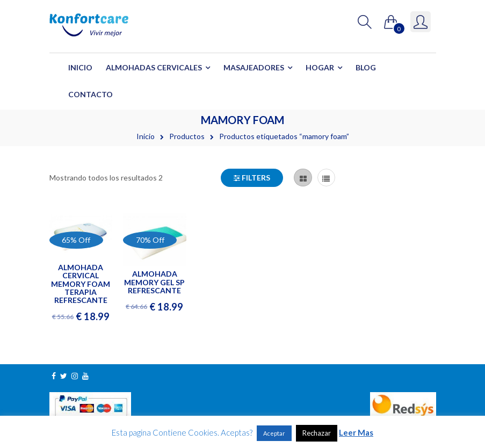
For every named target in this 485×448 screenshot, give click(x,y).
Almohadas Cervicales (154, 67)
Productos (187, 136)
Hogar (320, 67)
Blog (366, 67)
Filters (252, 178)
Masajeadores (254, 67)
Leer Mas (356, 432)
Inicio (80, 67)
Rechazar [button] (317, 433)
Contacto (91, 94)
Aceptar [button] (274, 433)
